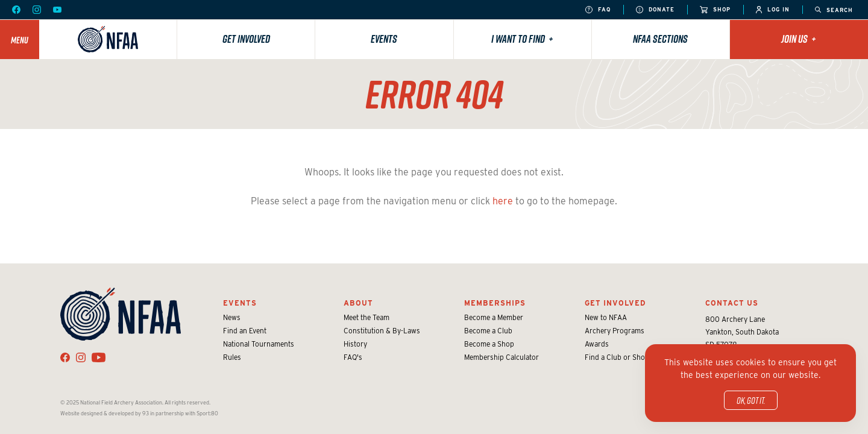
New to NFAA (606, 317)
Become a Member (494, 317)
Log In (773, 10)
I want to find (522, 39)
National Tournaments (259, 344)
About (358, 303)
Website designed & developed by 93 (105, 413)
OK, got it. (751, 400)
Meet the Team (366, 317)
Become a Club (488, 331)
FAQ (598, 10)
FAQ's (353, 357)
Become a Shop (489, 344)
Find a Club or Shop (617, 357)
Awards (597, 344)
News (232, 317)
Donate (655, 10)
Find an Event (245, 331)
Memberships (495, 303)
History (355, 344)
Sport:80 (207, 413)
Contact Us (732, 303)
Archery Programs (615, 331)
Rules (232, 357)
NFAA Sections (660, 39)
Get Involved (246, 39)
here (503, 201)
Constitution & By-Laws (382, 331)
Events (384, 39)
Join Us (799, 39)
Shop (715, 10)
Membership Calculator (502, 357)
